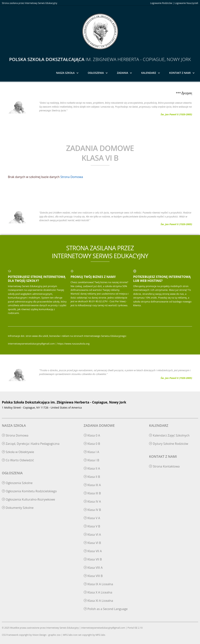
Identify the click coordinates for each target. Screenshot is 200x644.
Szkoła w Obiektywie (18, 452)
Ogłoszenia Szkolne (17, 483)
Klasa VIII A (93, 568)
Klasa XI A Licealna (98, 601)
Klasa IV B (92, 510)
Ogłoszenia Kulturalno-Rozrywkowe (29, 499)
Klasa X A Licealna (98, 592)
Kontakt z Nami (180, 73)
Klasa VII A (93, 551)
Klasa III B (92, 493)
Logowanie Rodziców (161, 3)
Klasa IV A (92, 501)
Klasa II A (92, 468)
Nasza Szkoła (65, 73)
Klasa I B (92, 460)
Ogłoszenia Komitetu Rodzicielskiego (29, 491)
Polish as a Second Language (106, 609)
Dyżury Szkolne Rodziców (169, 444)
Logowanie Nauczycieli (186, 3)
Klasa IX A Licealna (98, 584)
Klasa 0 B (92, 444)
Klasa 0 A (92, 435)
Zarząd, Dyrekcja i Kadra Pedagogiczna (31, 444)
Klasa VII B (93, 559)
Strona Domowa (72, 177)
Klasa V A (92, 518)
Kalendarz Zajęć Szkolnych (169, 435)
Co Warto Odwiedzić (18, 460)
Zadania (123, 73)
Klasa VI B (92, 543)
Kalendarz (149, 73)
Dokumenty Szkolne (18, 508)
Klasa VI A (92, 535)
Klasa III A (92, 485)
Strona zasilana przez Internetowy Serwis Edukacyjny (30, 3)
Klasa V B (92, 526)
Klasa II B (92, 477)
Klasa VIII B (93, 576)
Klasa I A (91, 452)
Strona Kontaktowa (164, 466)
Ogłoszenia (96, 73)
